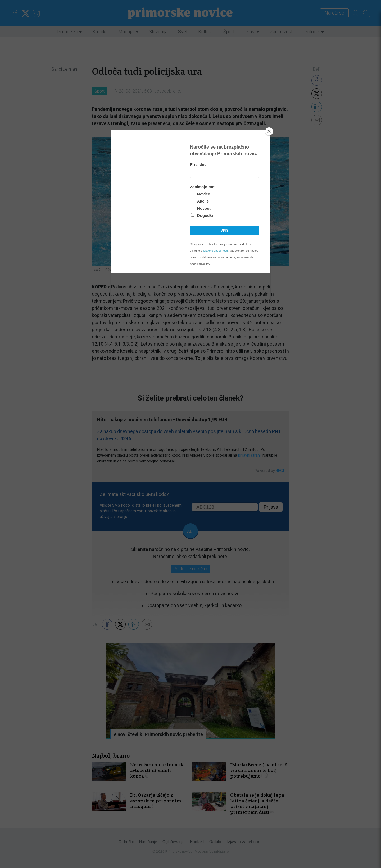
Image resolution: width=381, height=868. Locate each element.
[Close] (269, 131)
